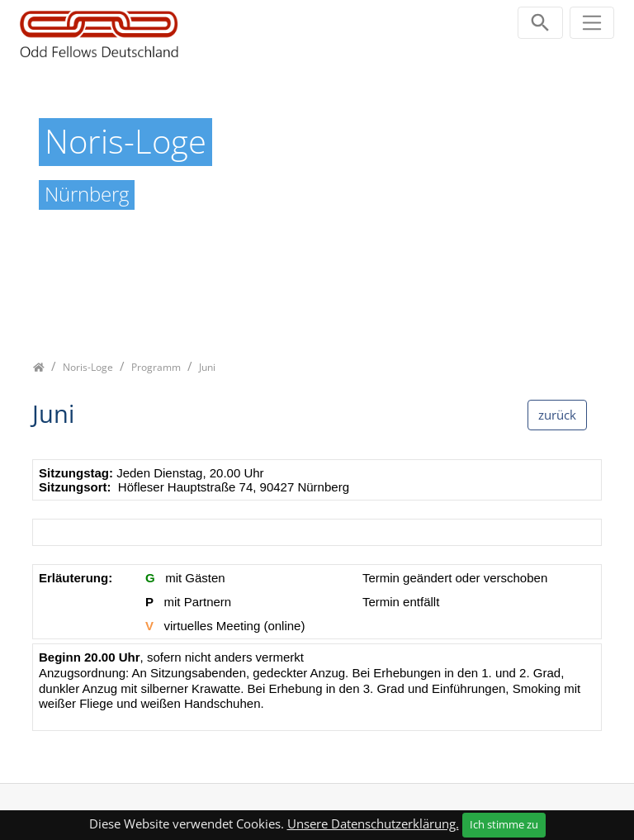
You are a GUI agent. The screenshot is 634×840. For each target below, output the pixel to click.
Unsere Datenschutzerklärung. (373, 823)
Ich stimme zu (504, 824)
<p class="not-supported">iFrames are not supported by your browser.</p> (317, 603)
